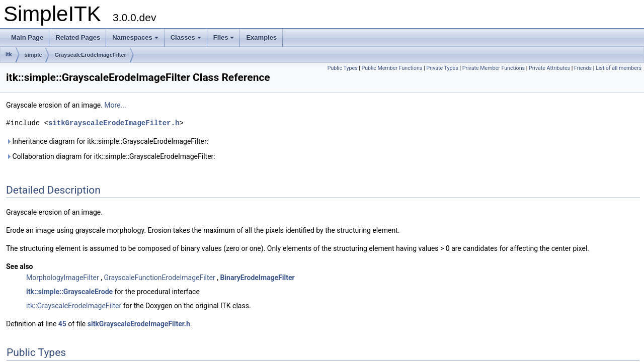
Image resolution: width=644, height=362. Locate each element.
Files (224, 37)
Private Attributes (549, 68)
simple (33, 55)
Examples (261, 37)
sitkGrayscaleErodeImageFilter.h (114, 123)
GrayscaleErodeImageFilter (90, 55)
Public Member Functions (392, 68)
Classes (186, 37)
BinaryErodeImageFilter (257, 278)
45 (62, 324)
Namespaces (135, 37)
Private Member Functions (494, 68)
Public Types (343, 68)
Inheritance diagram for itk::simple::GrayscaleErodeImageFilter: (107, 141)
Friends (583, 68)
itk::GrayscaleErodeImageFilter (74, 306)
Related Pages (78, 37)
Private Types (442, 68)
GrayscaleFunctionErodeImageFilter (159, 278)
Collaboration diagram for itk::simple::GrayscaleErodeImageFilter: (111, 156)
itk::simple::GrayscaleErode (69, 292)
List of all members (619, 68)
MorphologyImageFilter (63, 278)
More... (115, 105)
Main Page (27, 37)
